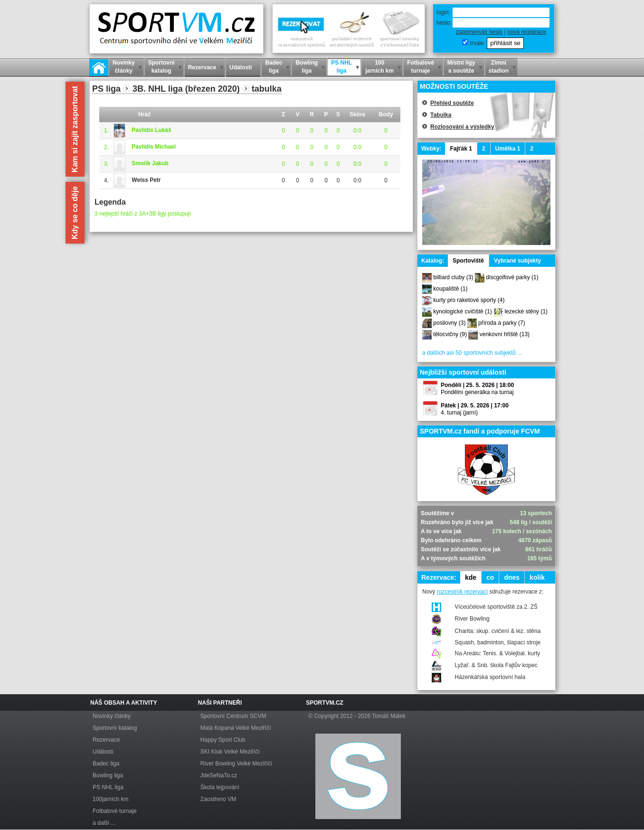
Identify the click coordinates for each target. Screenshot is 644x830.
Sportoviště (468, 261)
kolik (537, 577)
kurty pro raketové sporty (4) (469, 300)
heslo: (444, 23)
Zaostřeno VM (218, 799)
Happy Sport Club (223, 740)
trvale (477, 43)
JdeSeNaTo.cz (219, 775)
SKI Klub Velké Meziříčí (230, 752)
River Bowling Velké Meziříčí (236, 764)
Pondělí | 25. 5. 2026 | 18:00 (477, 385)
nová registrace (527, 32)
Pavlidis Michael (154, 147)
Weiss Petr (146, 180)
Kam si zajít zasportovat (75, 129)
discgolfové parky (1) (512, 277)
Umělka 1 (508, 149)
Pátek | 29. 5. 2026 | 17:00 (475, 406)
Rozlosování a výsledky (462, 127)
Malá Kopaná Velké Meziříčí (236, 728)
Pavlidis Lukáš (151, 130)
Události (103, 752)
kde (471, 577)
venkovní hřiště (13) (505, 334)
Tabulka (441, 115)
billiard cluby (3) (453, 277)
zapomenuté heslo (479, 32)
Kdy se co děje (75, 213)
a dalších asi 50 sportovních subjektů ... (472, 353)
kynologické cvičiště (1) (462, 311)
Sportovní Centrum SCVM (233, 716)
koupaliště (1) (450, 289)
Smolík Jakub (150, 163)
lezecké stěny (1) (526, 311)
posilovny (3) (449, 323)
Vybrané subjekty (517, 261)
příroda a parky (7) (502, 323)
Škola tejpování (220, 787)
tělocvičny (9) (450, 334)
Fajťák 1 (461, 149)
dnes (512, 577)
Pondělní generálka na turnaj (477, 392)
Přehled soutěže (452, 103)
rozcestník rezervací (462, 592)
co (490, 577)
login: (443, 12)
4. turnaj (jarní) (459, 413)
